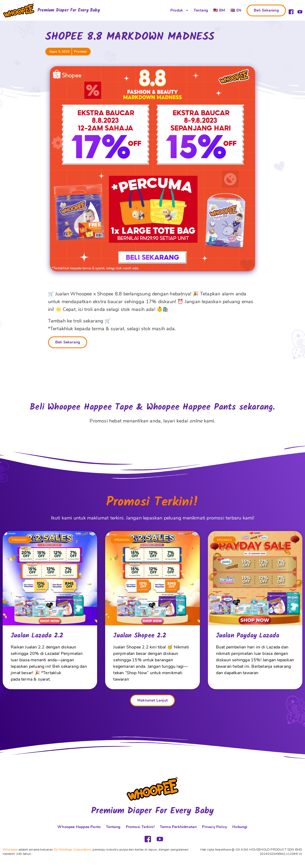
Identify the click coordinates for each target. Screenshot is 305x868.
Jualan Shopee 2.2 (140, 636)
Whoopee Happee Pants (79, 827)
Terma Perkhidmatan (178, 827)
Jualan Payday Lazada (248, 636)
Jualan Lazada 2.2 (37, 636)
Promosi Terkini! (140, 827)
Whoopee (10, 850)
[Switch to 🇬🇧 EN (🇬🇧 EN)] (236, 10)
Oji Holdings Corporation (72, 850)
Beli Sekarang (68, 342)
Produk (179, 10)
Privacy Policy (214, 827)
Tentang (201, 10)
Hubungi (240, 827)
